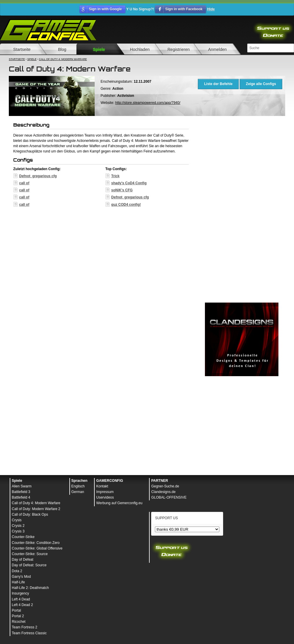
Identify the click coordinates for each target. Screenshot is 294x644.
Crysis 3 (18, 531)
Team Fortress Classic (29, 633)
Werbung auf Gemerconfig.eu (119, 503)
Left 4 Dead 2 (22, 605)
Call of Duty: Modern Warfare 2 (36, 509)
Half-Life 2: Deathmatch (30, 588)
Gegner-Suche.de (165, 486)
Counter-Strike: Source (30, 554)
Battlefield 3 (21, 492)
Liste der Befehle (218, 84)
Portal (16, 610)
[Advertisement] (242, 211)
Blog (62, 49)
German (78, 492)
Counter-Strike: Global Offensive (37, 548)
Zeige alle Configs (261, 84)
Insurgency (20, 593)
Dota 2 (17, 571)
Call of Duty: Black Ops (30, 514)
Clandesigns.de (163, 492)
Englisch (78, 486)
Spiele (99, 49)
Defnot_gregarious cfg (38, 176)
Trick (115, 176)
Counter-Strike (23, 537)
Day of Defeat (22, 560)
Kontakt (102, 486)
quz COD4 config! (126, 205)
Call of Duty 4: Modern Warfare (63, 59)
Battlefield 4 (21, 497)
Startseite (17, 59)
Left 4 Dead (21, 599)
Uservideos (105, 497)
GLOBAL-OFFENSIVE (169, 497)
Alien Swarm (22, 486)
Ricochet (19, 622)
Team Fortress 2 (25, 627)
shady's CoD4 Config (129, 183)
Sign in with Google (105, 9)
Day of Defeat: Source (29, 565)
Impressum (105, 492)
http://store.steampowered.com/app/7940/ (148, 103)
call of (24, 183)
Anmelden (217, 49)
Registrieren (179, 49)
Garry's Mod (21, 577)
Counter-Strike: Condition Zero (36, 543)
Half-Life (18, 582)
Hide (211, 9)
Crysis (17, 520)
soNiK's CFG (122, 190)
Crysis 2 (18, 526)
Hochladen (140, 49)
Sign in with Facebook (184, 9)
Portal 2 (18, 616)
